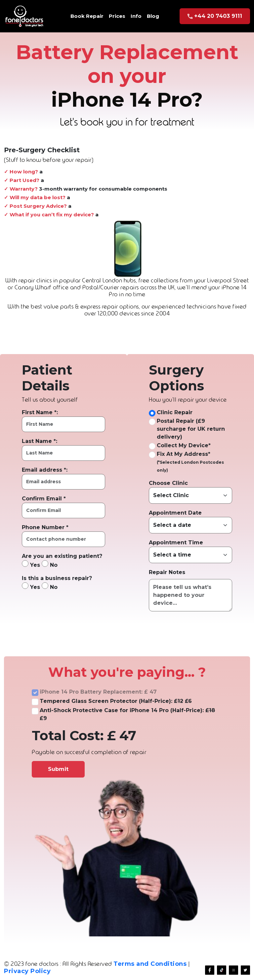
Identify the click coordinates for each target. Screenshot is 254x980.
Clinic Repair (175, 412)
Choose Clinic (168, 483)
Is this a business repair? (57, 578)
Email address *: (45, 470)
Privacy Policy (27, 971)
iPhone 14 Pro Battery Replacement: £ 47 (98, 692)
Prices (117, 16)
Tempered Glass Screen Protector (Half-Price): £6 (116, 701)
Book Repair (87, 16)
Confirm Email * (44, 499)
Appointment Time (176, 543)
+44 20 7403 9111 (215, 16)
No (50, 564)
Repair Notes (167, 572)
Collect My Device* (184, 445)
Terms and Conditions (150, 964)
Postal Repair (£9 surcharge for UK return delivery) (191, 429)
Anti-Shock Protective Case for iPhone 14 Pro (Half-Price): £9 (127, 714)
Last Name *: (40, 441)
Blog (153, 16)
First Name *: (40, 412)
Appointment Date (175, 513)
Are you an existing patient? (62, 556)
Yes (31, 564)
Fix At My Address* (184, 454)
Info (136, 16)
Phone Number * (45, 527)
